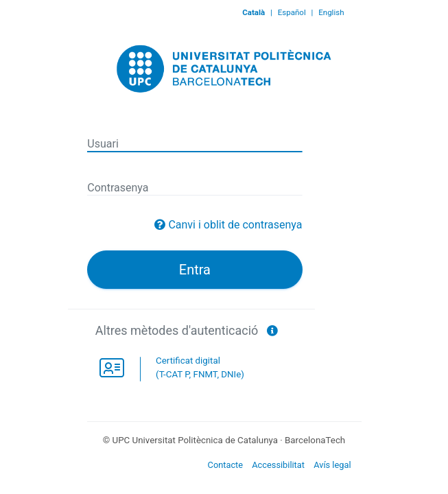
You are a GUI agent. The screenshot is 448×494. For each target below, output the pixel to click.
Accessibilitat (278, 465)
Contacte (226, 465)
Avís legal (332, 465)
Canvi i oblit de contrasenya (235, 225)
